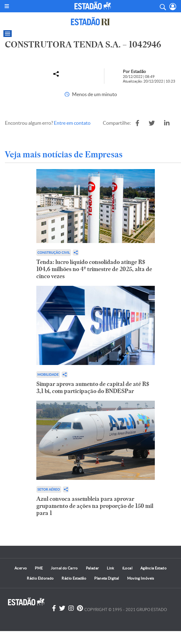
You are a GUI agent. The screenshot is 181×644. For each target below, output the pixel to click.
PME (39, 568)
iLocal (127, 568)
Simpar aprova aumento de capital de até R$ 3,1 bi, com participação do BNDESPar (93, 387)
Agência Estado (153, 568)
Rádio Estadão (74, 578)
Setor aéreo (49, 489)
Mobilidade (48, 374)
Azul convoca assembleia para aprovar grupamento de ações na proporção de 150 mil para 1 (95, 506)
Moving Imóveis (141, 578)
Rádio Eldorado (40, 578)
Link (110, 568)
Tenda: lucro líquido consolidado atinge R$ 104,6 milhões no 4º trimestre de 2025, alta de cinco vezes (94, 269)
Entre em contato (72, 123)
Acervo (21, 568)
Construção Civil (54, 252)
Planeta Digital (107, 578)
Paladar (93, 568)
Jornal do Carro (64, 568)
